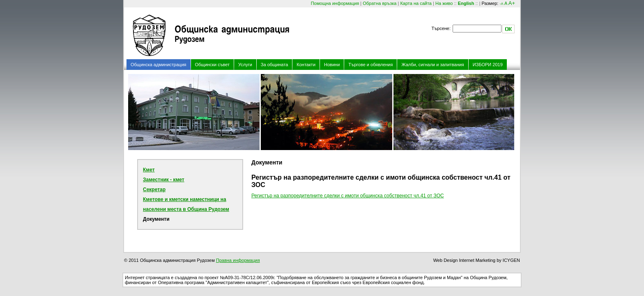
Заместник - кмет (164, 180)
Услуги (245, 65)
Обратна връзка (379, 3)
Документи (156, 219)
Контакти (306, 65)
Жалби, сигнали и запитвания (432, 65)
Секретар (154, 190)
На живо (444, 3)
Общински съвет (213, 65)
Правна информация (238, 260)
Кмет (149, 170)
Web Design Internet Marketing (464, 260)
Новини (332, 65)
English (466, 3)
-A (501, 4)
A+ (512, 3)
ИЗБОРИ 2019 (488, 65)
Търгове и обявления (370, 65)
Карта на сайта (416, 3)
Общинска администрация (159, 65)
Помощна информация (335, 3)
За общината (274, 65)
